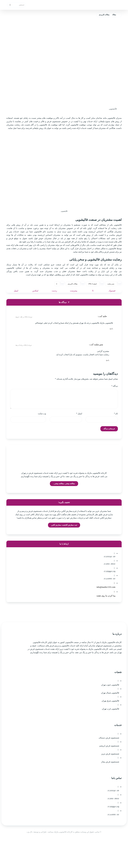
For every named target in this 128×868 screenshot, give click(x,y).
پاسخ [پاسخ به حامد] (111, 342)
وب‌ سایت (42, 431)
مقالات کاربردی (73, 297)
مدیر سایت (111, 297)
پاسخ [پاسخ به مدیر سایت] (108, 375)
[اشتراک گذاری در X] (93, 303)
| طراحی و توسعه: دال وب (37, 861)
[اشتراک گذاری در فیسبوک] (112, 303)
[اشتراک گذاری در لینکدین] (35, 303)
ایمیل (79, 431)
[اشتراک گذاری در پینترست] (74, 303)
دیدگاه (115, 402)
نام (116, 431)
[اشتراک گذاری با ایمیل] (16, 303)
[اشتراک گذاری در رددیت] (54, 303)
